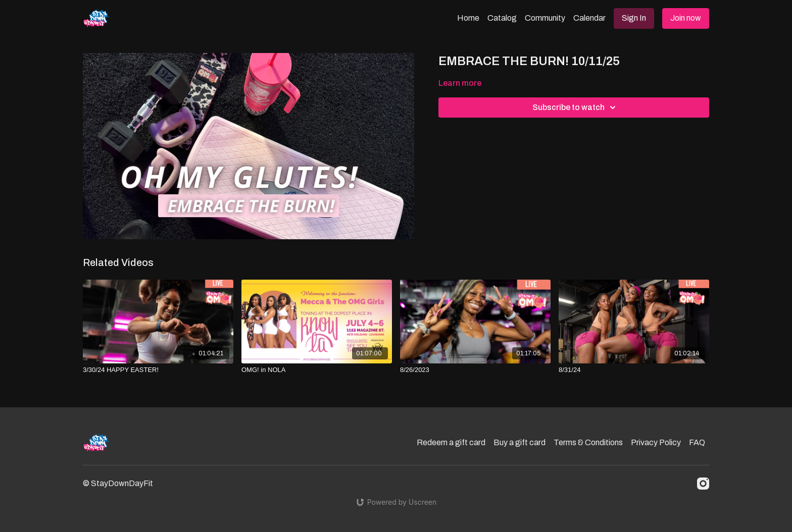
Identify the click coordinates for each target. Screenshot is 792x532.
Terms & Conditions (588, 442)
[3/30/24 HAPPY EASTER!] (158, 370)
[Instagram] (703, 484)
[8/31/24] (634, 370)
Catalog (502, 18)
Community (545, 18)
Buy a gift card (519, 442)
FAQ (697, 442)
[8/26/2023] (475, 370)
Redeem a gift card (451, 442)
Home (468, 18)
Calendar (589, 18)
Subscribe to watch (576, 108)
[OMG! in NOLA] (317, 370)
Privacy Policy (656, 442)
